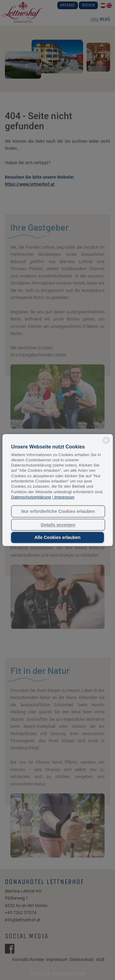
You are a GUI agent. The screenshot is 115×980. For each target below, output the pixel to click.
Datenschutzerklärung (31, 497)
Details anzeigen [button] (58, 525)
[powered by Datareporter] (106, 443)
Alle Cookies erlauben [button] (57, 537)
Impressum (64, 497)
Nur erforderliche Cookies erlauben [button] (58, 511)
